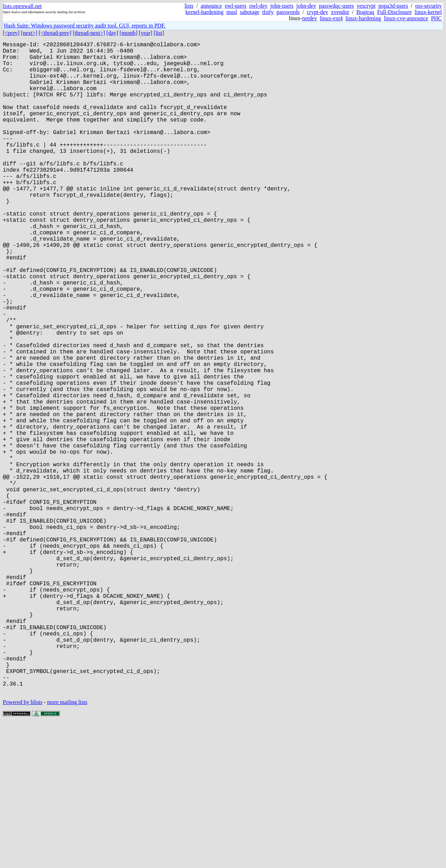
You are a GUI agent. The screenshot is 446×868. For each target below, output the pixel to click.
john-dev (306, 6)
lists (189, 6)
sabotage (250, 12)
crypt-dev (318, 12)
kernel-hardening (204, 12)
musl (232, 12)
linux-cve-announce (406, 18)
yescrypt (366, 6)
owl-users (236, 6)
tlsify (268, 12)
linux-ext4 (331, 18)
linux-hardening (363, 18)
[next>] (29, 33)
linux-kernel (428, 12)
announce (211, 6)
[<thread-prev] (55, 33)
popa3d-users (393, 6)
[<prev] (11, 33)
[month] (129, 33)
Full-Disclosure (394, 12)
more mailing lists (67, 847)
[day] (112, 33)
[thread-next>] (89, 33)
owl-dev (258, 6)
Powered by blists (23, 847)
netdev (310, 18)
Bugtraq (366, 12)
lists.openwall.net (22, 6)
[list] (159, 33)
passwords (288, 12)
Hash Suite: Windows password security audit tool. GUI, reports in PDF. (85, 26)
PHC (436, 18)
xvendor (340, 12)
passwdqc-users (336, 6)
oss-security (429, 6)
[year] (146, 33)
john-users (282, 6)
